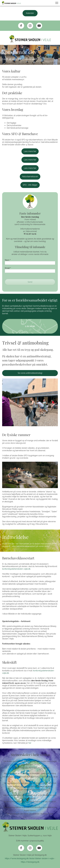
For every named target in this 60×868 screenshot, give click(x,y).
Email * (8, 268)
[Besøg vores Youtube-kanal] (39, 26)
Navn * (8, 260)
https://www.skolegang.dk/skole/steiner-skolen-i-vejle (30, 858)
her (30, 743)
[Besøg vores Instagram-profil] (30, 26)
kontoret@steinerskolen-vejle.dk (16, 569)
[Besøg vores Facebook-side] (21, 26)
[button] (57, 3)
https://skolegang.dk (30, 862)
